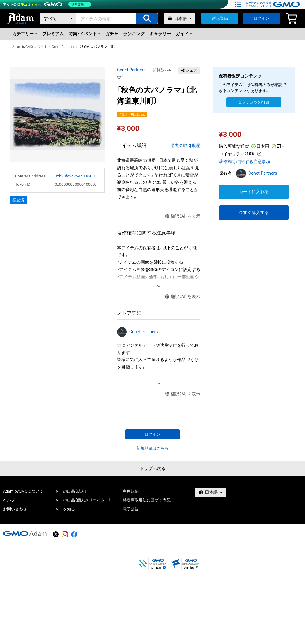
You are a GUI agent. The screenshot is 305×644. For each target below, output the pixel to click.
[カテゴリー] (58, 19)
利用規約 (131, 491)
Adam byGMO (23, 47)
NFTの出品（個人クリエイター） (83, 500)
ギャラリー (160, 34)
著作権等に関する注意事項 (245, 162)
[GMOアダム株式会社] (25, 533)
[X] (56, 534)
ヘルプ (9, 500)
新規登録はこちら (152, 448)
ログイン (262, 18)
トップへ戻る (152, 468)
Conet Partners (63, 47)
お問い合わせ (15, 509)
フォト (42, 47)
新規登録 (220, 18)
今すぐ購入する (254, 212)
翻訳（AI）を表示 (183, 216)
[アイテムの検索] (147, 19)
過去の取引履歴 (185, 146)
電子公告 (131, 509)
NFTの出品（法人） (71, 491)
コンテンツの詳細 (254, 102)
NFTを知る (65, 509)
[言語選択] (180, 18)
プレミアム (53, 34)
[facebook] (74, 534)
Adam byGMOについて (23, 491)
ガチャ (112, 34)
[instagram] (65, 534)
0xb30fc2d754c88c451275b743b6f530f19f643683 (77, 176)
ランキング (134, 34)
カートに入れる (254, 192)
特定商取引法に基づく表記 (147, 500)
